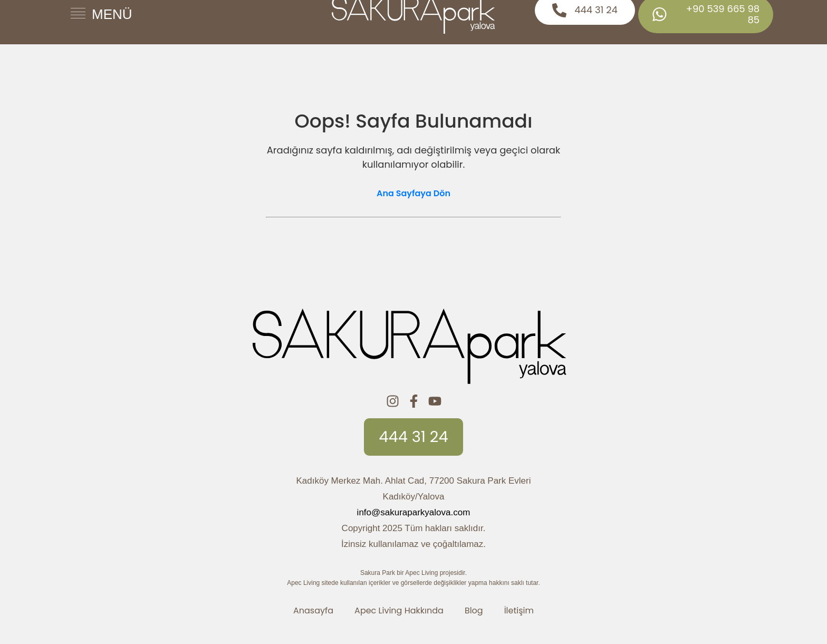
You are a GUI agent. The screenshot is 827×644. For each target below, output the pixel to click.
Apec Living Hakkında (399, 611)
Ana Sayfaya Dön (413, 193)
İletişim (519, 611)
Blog (474, 611)
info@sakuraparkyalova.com (414, 512)
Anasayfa (313, 611)
